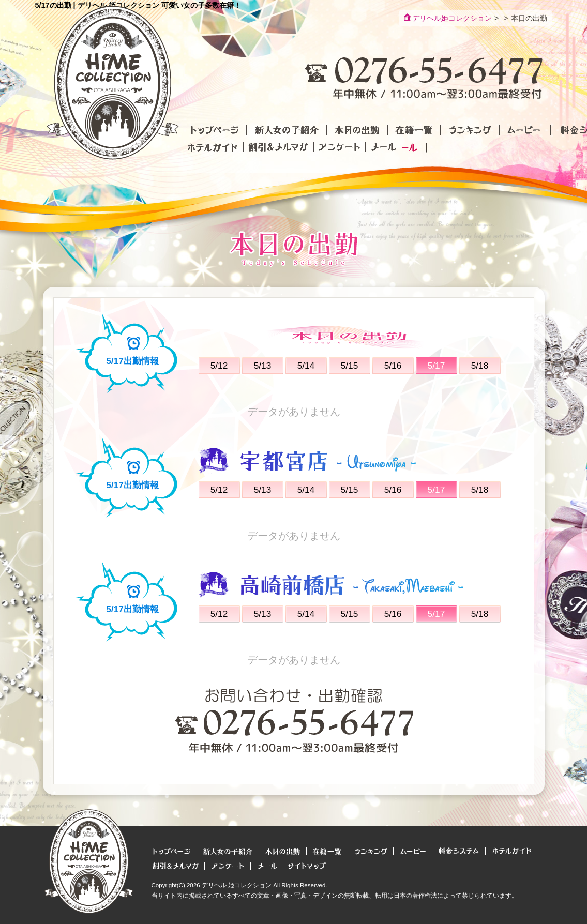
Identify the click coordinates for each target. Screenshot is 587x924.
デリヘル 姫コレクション (237, 885)
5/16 (393, 366)
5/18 (480, 366)
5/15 (350, 366)
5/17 (437, 366)
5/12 (219, 366)
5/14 (306, 366)
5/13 (263, 366)
